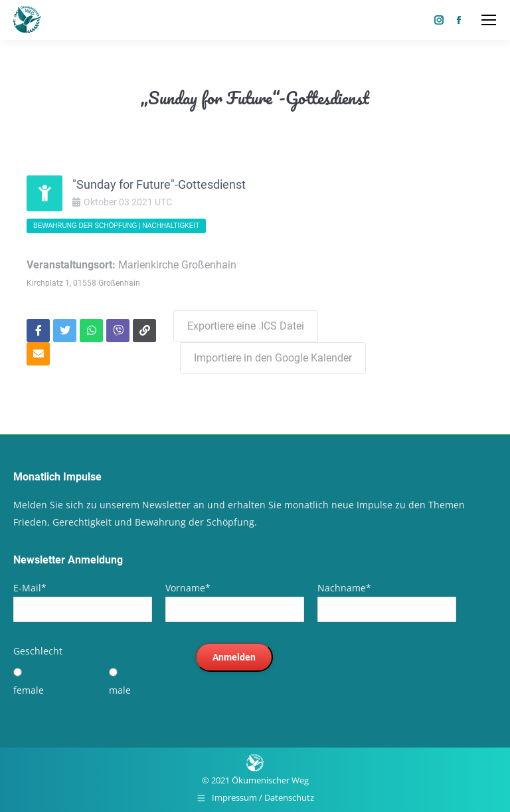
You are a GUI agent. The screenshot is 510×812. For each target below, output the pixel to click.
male (120, 690)
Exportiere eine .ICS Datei (246, 326)
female (29, 690)
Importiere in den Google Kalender (273, 358)
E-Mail (30, 588)
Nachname (344, 588)
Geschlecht (38, 651)
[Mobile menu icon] (489, 20)
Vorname (188, 588)
